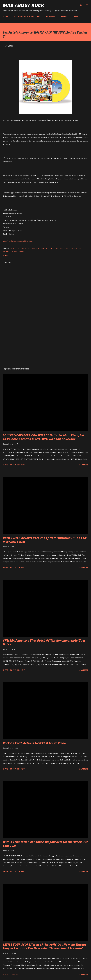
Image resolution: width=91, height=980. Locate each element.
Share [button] (5, 255)
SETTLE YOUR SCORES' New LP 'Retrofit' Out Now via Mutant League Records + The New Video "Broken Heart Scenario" (44, 946)
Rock (67, 248)
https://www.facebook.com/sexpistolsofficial (18, 241)
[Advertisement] (45, 343)
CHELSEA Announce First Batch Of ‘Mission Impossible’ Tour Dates (44, 642)
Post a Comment (18, 465)
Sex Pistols (8, 251)
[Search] (81, 4)
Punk (51, 248)
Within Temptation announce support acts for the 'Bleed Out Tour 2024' (45, 844)
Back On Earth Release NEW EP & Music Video (34, 743)
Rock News (75, 248)
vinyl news (19, 251)
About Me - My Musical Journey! (27, 16)
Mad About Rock (23, 5)
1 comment (15, 974)
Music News (37, 248)
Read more (83, 465)
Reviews (64, 16)
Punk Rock (59, 248)
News (76, 16)
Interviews (51, 16)
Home (5, 16)
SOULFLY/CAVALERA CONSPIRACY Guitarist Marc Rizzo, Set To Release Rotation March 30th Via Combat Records (44, 437)
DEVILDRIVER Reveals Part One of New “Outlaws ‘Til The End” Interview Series (45, 540)
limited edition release (20, 248)
